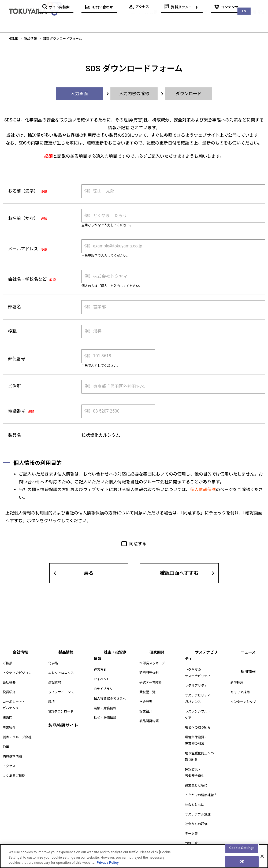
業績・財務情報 (105, 702)
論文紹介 (146, 711)
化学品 (53, 663)
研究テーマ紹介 (151, 682)
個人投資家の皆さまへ (110, 692)
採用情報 (256, 19)
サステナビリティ (201, 19)
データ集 (191, 827)
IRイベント (102, 673)
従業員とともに (196, 779)
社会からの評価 (196, 818)
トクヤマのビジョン (17, 673)
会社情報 (81, 19)
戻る (89, 573)
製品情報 (105, 19)
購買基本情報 (12, 756)
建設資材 (55, 682)
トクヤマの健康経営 (201, 789)
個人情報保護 (203, 490)
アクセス (9, 766)
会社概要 (9, 682)
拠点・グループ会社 (17, 737)
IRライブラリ (103, 682)
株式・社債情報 (105, 711)
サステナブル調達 (198, 808)
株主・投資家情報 (137, 19)
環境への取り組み (198, 721)
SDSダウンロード (61, 711)
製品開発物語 (149, 721)
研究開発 (169, 19)
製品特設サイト (63, 726)
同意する (138, 544)
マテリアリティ (196, 679)
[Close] (262, 859)
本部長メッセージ (152, 663)
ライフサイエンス (61, 692)
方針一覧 (191, 837)
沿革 (6, 747)
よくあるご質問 (14, 776)
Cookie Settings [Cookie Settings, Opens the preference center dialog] (242, 850)
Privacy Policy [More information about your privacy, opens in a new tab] (108, 865)
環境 (51, 702)
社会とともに (195, 798)
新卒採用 (237, 682)
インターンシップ (243, 702)
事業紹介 (9, 728)
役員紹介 (9, 692)
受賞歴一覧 (147, 692)
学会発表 (146, 702)
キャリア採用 (240, 692)
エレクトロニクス (61, 673)
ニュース (233, 19)
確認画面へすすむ (179, 573)
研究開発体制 (149, 673)
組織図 (8, 718)
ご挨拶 (8, 663)
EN (257, 5)
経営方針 (100, 663)
